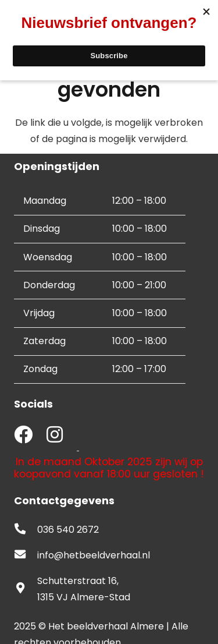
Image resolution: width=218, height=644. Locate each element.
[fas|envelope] (26, 555)
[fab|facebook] (23, 436)
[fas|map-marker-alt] (26, 589)
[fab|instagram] (55, 436)
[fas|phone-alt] (26, 530)
